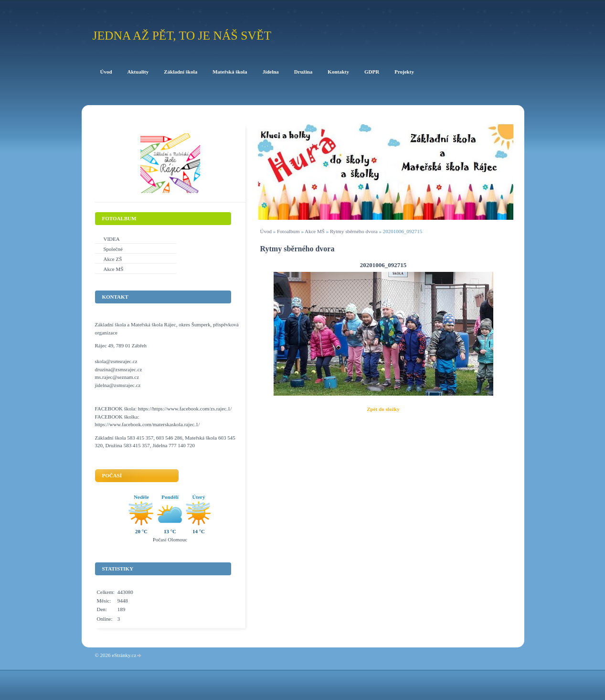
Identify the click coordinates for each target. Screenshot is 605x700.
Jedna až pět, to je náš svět (182, 36)
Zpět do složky (383, 409)
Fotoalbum (288, 231)
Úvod (266, 231)
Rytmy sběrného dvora (354, 231)
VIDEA (112, 239)
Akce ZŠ (113, 259)
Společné (113, 249)
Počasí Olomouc (170, 539)
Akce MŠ (315, 231)
